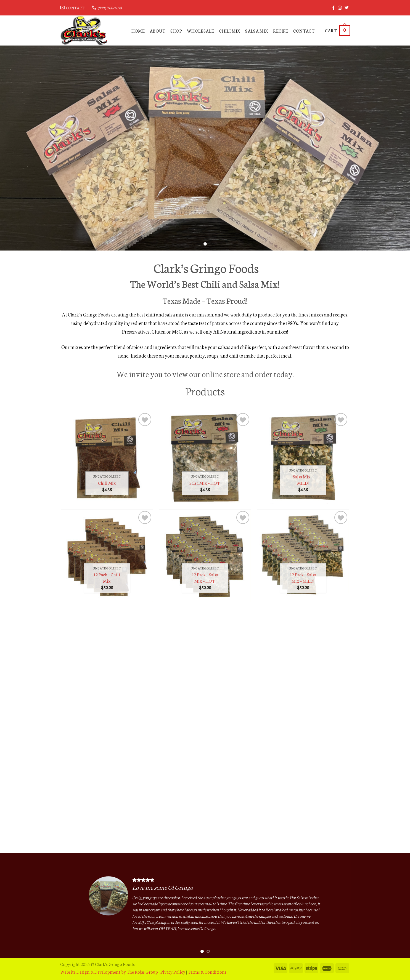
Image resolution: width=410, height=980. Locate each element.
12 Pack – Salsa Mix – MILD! (303, 578)
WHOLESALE (200, 31)
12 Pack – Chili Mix (107, 578)
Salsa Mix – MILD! (303, 480)
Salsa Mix (257, 31)
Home (138, 31)
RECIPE (281, 31)
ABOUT (158, 31)
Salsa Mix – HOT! (205, 483)
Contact (304, 31)
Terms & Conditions (207, 972)
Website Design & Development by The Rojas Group (109, 972)
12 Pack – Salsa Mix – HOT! (205, 578)
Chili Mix (230, 31)
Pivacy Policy (173, 972)
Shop (176, 31)
